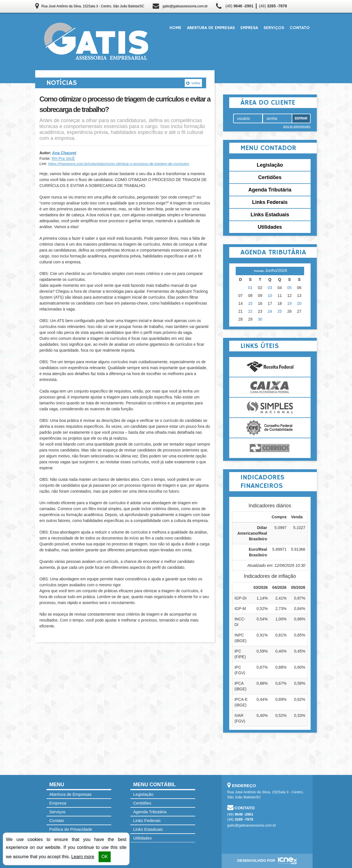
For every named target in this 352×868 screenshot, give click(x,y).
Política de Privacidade (71, 829)
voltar (193, 83)
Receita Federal (270, 367)
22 (250, 311)
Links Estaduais (270, 215)
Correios (270, 448)
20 (299, 303)
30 (260, 319)
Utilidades (270, 227)
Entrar (301, 118)
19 (289, 303)
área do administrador (297, 126)
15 (250, 303)
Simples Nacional (270, 407)
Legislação (270, 165)
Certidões (270, 177)
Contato (300, 28)
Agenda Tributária (270, 190)
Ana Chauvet (64, 153)
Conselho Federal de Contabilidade (270, 428)
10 (270, 296)
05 (289, 288)
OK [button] (105, 857)
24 (270, 311)
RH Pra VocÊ (63, 158)
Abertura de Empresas (211, 28)
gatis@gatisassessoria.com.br (185, 6)
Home (175, 28)
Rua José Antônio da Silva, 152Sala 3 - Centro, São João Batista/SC (93, 6)
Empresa (249, 28)
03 (270, 288)
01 (250, 288)
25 (280, 311)
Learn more (83, 857)
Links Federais (270, 202)
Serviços (274, 28)
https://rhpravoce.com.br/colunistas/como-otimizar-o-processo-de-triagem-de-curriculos (119, 164)
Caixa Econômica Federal (270, 387)
